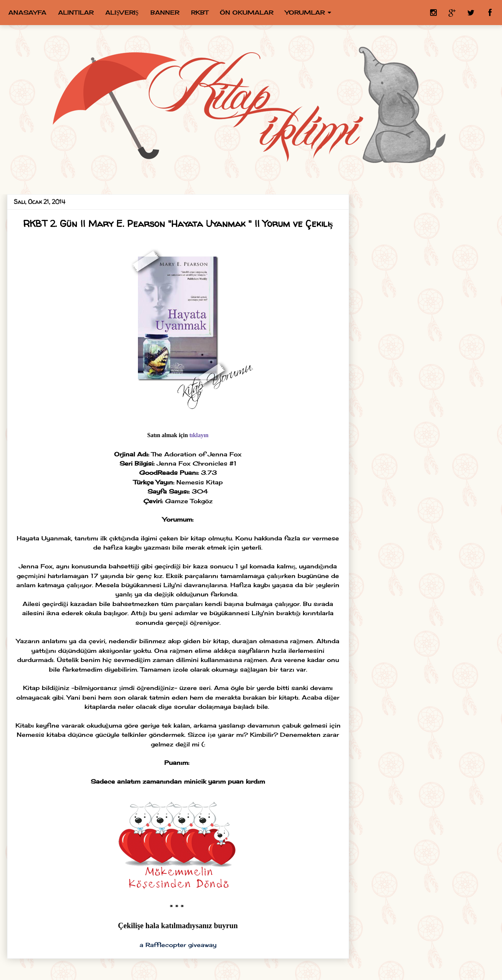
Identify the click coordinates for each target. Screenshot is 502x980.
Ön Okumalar (247, 12)
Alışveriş (122, 12)
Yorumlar (305, 12)
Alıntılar (76, 12)
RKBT (200, 12)
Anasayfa (27, 12)
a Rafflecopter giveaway (178, 945)
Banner (165, 12)
